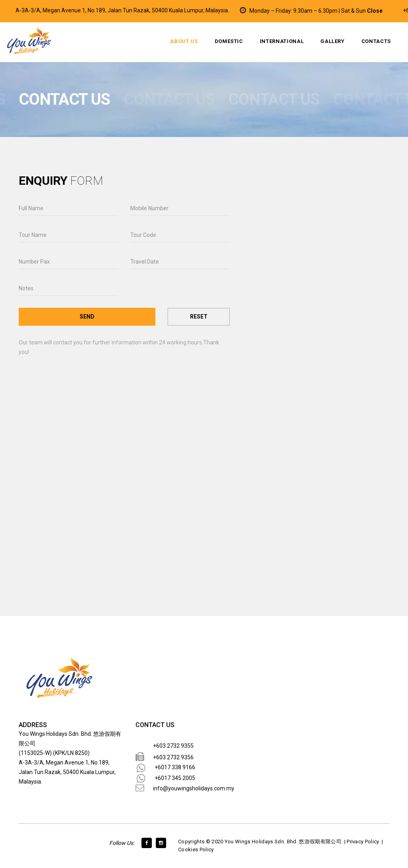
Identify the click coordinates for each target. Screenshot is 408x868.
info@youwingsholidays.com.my (194, 788)
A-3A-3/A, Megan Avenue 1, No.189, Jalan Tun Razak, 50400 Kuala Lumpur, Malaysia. (122, 10)
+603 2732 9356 (173, 757)
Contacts (376, 41)
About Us (184, 41)
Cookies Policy (196, 849)
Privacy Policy (363, 842)
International (282, 41)
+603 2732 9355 (173, 746)
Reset (199, 317)
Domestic (229, 41)
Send (87, 317)
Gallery (332, 41)
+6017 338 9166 (175, 767)
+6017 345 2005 (175, 778)
